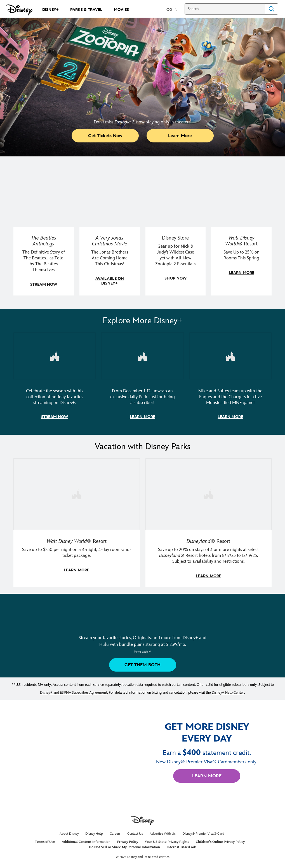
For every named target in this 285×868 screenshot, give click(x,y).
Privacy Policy (128, 841)
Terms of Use (45, 841)
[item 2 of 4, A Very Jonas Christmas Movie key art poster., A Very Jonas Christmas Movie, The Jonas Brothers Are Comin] (110, 231)
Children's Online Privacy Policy (220, 841)
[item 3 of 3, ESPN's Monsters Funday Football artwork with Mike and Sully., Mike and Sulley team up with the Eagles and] (230, 380)
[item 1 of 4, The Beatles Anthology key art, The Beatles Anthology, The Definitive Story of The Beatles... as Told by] (44, 231)
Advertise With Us (163, 833)
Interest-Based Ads (182, 846)
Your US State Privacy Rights (167, 841)
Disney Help (94, 833)
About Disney (69, 833)
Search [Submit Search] (272, 9)
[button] (174, 9)
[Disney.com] (19, 10)
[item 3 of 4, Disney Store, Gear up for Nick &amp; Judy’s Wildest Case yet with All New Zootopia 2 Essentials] (176, 231)
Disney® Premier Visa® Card (203, 833)
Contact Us (135, 833)
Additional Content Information (86, 841)
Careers (115, 833)
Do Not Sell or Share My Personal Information (124, 846)
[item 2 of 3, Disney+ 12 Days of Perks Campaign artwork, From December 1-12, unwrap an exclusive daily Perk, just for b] (142, 380)
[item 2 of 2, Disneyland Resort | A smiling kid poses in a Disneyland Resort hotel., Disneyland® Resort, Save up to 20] (209, 522)
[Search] (225, 9)
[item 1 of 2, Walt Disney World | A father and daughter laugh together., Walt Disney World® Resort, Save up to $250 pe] (77, 522)
